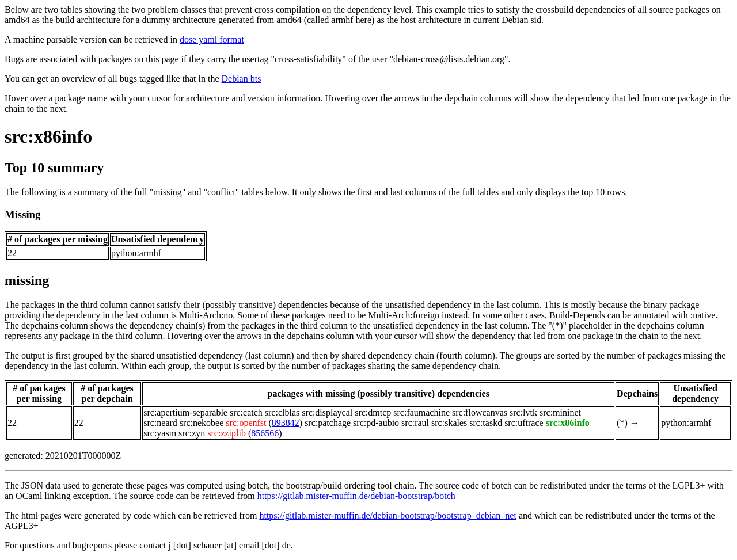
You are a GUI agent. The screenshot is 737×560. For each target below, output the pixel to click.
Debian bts (242, 79)
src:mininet (560, 412)
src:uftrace (524, 423)
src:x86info (48, 136)
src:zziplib (227, 433)
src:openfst (246, 423)
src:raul (415, 423)
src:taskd (486, 423)
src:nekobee (202, 423)
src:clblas (282, 412)
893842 (286, 423)
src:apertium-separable (185, 412)
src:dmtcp (373, 412)
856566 (265, 433)
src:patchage (328, 423)
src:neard (160, 423)
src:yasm (160, 433)
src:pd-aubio (376, 423)
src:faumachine (421, 412)
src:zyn (192, 433)
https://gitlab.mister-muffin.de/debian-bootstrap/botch (356, 496)
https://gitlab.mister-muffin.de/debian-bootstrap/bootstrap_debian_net (388, 515)
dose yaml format (212, 39)
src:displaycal (327, 412)
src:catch (246, 412)
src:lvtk (523, 412)
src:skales (449, 423)
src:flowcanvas (480, 412)
